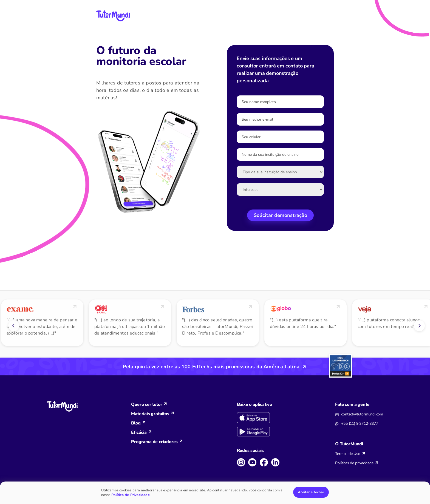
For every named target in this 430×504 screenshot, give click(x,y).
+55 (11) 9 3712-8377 (360, 424)
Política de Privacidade (131, 495)
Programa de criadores (154, 442)
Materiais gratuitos (150, 414)
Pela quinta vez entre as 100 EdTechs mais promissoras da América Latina (211, 367)
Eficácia (139, 432)
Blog (136, 423)
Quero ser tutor (147, 404)
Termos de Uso (348, 454)
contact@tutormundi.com (362, 414)
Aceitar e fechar (311, 492)
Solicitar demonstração (280, 215)
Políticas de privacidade (354, 463)
